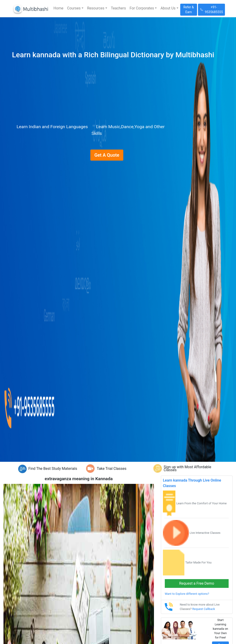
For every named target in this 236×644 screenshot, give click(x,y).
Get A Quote (107, 155)
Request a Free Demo (197, 583)
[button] (75, 8)
